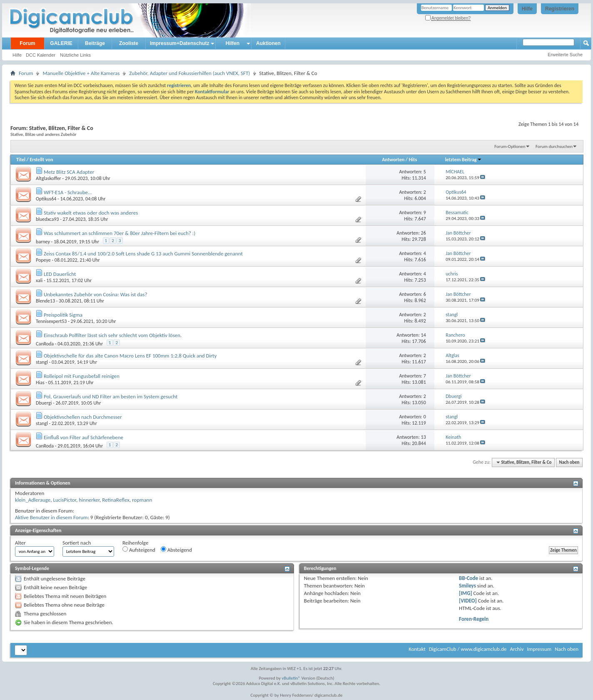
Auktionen (268, 43)
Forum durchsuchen (554, 146)
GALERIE (61, 43)
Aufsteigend (139, 550)
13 (424, 437)
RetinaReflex (116, 500)
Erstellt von (41, 160)
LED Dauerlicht (60, 274)
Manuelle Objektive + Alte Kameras (81, 73)
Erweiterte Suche (565, 55)
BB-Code (468, 578)
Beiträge (95, 43)
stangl (42, 362)
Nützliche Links (75, 55)
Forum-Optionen (510, 146)
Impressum (539, 649)
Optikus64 (46, 199)
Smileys (467, 586)
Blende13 (45, 301)
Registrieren (560, 9)
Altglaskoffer (49, 178)
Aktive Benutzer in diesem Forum (51, 517)
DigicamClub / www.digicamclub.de (468, 649)
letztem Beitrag (463, 160)
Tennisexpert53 (51, 321)
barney (43, 242)
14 (424, 335)
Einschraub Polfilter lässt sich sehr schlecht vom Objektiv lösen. (113, 335)
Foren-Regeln (474, 619)
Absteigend (176, 550)
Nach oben (569, 462)
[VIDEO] (468, 601)
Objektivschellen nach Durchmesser (83, 417)
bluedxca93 (47, 219)
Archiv (517, 649)
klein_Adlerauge (33, 500)
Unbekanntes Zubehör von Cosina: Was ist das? (95, 294)
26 (424, 233)
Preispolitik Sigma (63, 315)
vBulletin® (291, 678)
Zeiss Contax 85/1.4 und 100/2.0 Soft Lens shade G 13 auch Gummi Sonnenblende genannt (143, 254)
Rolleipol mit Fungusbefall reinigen (82, 376)
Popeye (43, 260)
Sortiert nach (77, 543)
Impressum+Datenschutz (179, 43)
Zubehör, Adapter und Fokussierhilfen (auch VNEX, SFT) (189, 73)
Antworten (393, 160)
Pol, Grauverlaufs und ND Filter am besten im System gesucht (111, 396)
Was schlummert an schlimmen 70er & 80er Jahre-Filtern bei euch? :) (120, 233)
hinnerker (89, 500)
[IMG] (466, 593)
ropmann (142, 500)
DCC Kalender (41, 55)
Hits (413, 160)
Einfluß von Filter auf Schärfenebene (83, 437)
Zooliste (129, 43)
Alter (20, 543)
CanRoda (45, 344)
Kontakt (417, 649)
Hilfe (527, 9)
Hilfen (233, 43)
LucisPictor (65, 500)
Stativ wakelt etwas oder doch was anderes (91, 213)
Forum (27, 43)
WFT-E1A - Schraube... (68, 192)
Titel (21, 160)
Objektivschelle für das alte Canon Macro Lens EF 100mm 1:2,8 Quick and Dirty (130, 356)
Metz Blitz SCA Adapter (69, 172)
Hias (40, 382)
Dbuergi (44, 403)
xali (39, 280)
